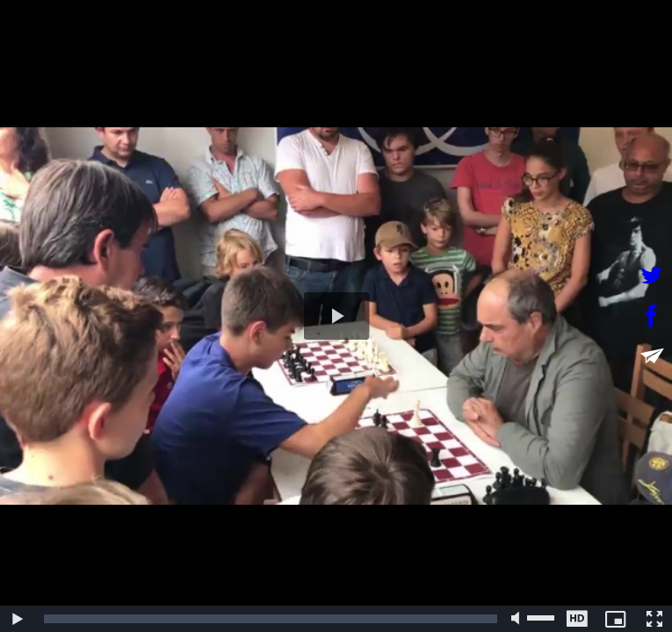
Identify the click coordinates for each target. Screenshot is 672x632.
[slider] (271, 619)
